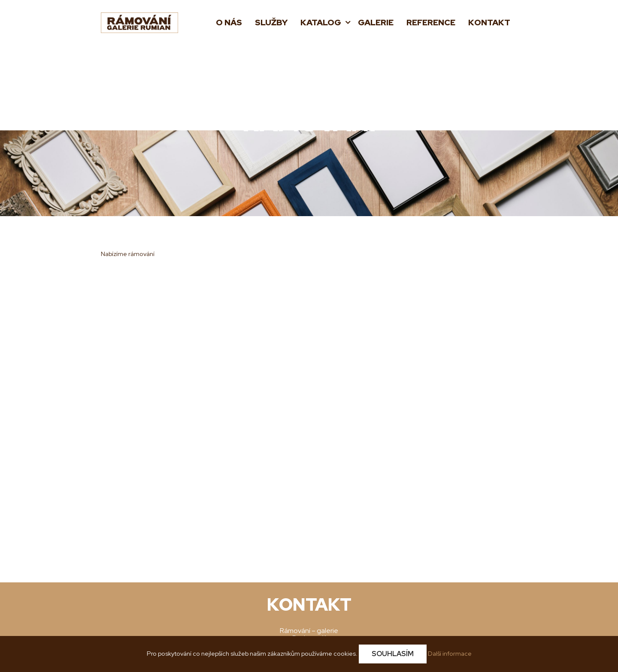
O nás (229, 23)
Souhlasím (393, 654)
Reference (431, 23)
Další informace (450, 653)
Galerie (376, 23)
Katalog (322, 23)
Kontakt (489, 23)
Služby (271, 23)
